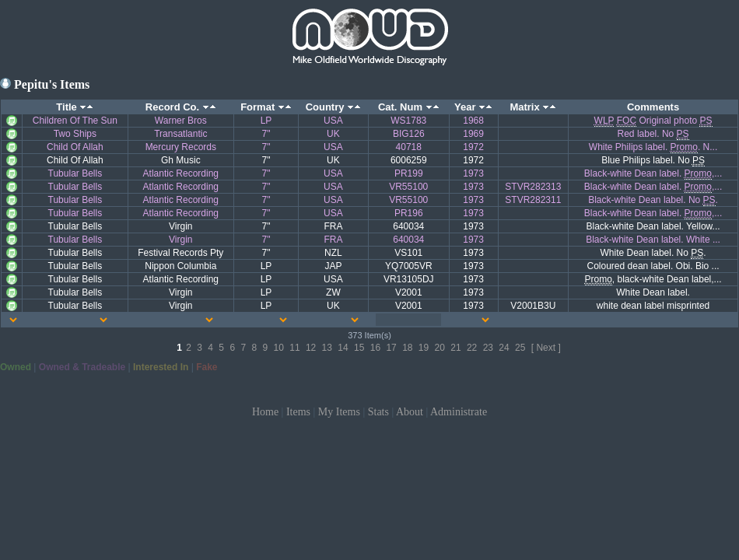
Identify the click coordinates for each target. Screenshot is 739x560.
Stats (378, 412)
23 (488, 348)
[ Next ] (546, 348)
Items (298, 412)
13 (327, 348)
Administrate (459, 412)
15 (359, 348)
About (410, 412)
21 (455, 348)
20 (440, 348)
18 (407, 348)
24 (504, 348)
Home (265, 412)
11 (294, 348)
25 (520, 348)
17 (391, 348)
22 (472, 348)
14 (343, 348)
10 (279, 348)
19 (424, 348)
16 (375, 348)
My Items (339, 412)
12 (311, 348)
